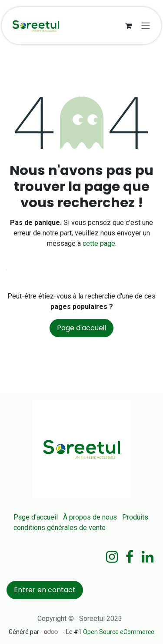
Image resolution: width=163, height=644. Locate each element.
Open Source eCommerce (119, 632)
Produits (135, 517)
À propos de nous (90, 517)
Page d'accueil (81, 328)
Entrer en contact (45, 590)
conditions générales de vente (60, 528)
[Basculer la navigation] (146, 26)
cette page (99, 243)
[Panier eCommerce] (128, 26)
